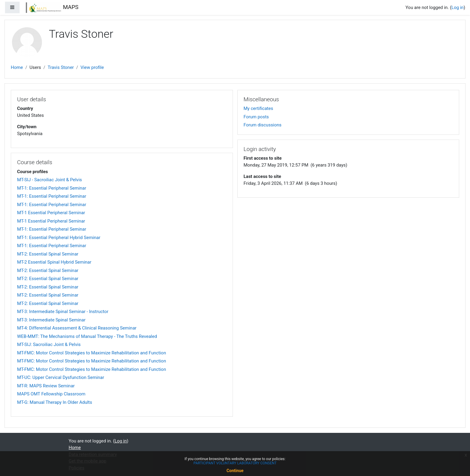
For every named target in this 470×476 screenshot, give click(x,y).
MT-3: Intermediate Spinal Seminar (51, 320)
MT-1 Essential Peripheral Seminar (51, 213)
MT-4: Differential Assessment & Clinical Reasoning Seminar (77, 328)
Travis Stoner (61, 67)
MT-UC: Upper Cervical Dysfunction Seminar (61, 377)
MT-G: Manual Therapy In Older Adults (55, 402)
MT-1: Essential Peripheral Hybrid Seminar (59, 238)
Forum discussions (263, 125)
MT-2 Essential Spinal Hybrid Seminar (54, 262)
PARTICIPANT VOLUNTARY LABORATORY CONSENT (235, 463)
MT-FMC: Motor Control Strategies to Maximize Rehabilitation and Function (92, 353)
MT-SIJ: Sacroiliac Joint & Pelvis (49, 344)
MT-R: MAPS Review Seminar (46, 386)
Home (17, 67)
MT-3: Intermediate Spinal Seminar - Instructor (63, 312)
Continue (235, 471)
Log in (458, 7)
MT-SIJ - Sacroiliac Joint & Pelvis (49, 180)
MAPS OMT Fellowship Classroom (51, 394)
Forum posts (256, 117)
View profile (92, 67)
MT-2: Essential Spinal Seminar (48, 254)
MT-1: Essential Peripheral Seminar (52, 188)
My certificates (259, 108)
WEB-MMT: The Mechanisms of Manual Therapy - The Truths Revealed (87, 336)
